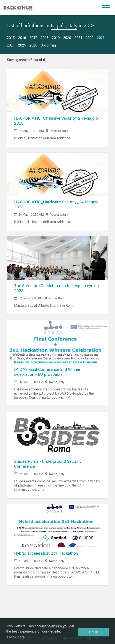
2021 (78, 38)
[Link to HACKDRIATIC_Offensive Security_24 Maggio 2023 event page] (57, 91)
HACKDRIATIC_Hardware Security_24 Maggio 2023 (56, 204)
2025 (22, 45)
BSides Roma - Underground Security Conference (48, 464)
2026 (33, 45)
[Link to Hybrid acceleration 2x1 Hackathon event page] (57, 526)
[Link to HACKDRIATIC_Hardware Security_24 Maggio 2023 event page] (57, 174)
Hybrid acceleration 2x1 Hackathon (46, 553)
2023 (101, 38)
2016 (22, 38)
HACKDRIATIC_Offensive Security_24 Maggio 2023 (56, 121)
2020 (67, 38)
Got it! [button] (94, 632)
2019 (56, 38)
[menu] (106, 8)
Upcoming (48, 45)
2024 (11, 45)
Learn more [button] (16, 637)
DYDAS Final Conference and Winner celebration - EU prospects (47, 372)
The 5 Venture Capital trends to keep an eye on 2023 (56, 288)
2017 (33, 38)
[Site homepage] (18, 8)
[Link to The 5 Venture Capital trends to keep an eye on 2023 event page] (57, 258)
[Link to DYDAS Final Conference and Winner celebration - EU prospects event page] (57, 342)
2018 (45, 38)
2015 (11, 38)
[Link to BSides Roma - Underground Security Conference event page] (57, 434)
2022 (90, 38)
